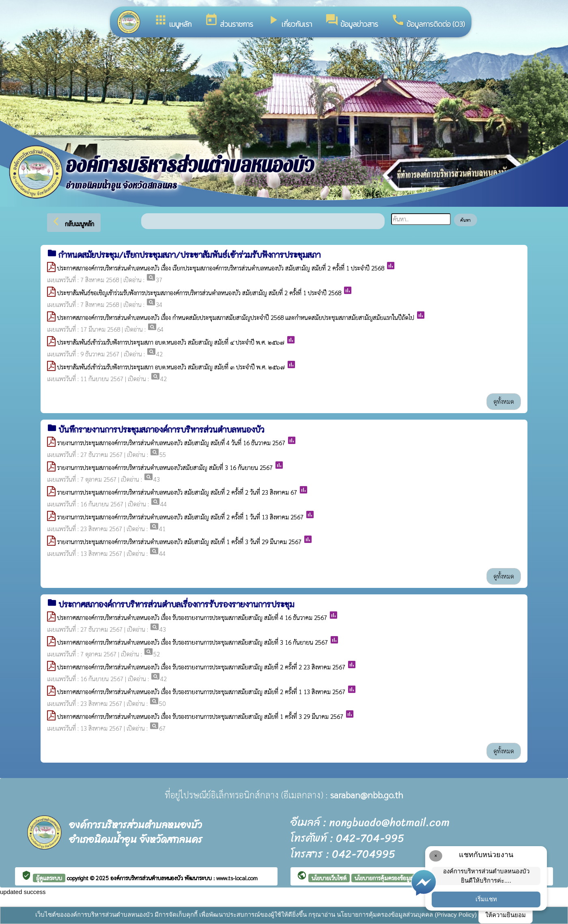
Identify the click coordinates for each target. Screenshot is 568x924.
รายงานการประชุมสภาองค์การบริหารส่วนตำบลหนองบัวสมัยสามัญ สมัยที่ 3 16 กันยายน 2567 (165, 467)
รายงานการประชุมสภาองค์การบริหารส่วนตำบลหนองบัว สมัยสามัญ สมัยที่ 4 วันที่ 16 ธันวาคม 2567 (171, 443)
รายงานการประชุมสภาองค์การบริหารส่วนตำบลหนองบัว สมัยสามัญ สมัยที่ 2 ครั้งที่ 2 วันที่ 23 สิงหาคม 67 (177, 492)
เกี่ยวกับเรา (289, 21)
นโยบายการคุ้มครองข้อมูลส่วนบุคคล (396, 878)
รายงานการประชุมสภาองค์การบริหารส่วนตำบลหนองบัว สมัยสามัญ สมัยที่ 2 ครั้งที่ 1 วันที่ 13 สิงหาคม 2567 (180, 517)
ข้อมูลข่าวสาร (352, 21)
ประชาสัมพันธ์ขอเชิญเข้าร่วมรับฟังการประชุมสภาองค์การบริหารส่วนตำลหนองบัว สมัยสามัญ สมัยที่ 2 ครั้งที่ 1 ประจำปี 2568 (199, 293)
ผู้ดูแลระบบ (49, 878)
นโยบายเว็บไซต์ (329, 878)
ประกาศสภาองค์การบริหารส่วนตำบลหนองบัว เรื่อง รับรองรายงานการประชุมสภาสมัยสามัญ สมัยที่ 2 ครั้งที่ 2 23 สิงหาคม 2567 (201, 667)
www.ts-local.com (237, 878)
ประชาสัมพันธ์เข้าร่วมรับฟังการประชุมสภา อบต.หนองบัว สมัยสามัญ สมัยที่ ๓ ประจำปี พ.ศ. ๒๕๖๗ (171, 367)
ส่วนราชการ (229, 21)
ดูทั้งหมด (504, 401)
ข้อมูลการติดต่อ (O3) (428, 21)
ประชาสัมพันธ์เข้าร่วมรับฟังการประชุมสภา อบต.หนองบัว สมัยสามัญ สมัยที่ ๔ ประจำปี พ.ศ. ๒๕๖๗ (171, 342)
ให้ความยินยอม (506, 915)
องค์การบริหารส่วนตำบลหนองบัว (147, 878)
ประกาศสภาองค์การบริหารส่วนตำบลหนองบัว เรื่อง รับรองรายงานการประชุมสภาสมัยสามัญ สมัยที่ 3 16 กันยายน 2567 (193, 642)
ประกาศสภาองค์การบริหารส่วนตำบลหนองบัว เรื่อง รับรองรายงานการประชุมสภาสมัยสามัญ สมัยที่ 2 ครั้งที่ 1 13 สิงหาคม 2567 (201, 691)
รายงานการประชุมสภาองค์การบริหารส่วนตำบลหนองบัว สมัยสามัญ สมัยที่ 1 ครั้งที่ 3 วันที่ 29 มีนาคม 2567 (179, 541)
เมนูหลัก (173, 21)
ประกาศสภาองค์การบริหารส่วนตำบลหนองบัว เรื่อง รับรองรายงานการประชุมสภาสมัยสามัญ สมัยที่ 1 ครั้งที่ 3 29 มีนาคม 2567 (200, 716)
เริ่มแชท (486, 899)
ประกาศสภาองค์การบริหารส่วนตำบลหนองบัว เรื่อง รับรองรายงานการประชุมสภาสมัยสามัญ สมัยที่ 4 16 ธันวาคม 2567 (192, 617)
